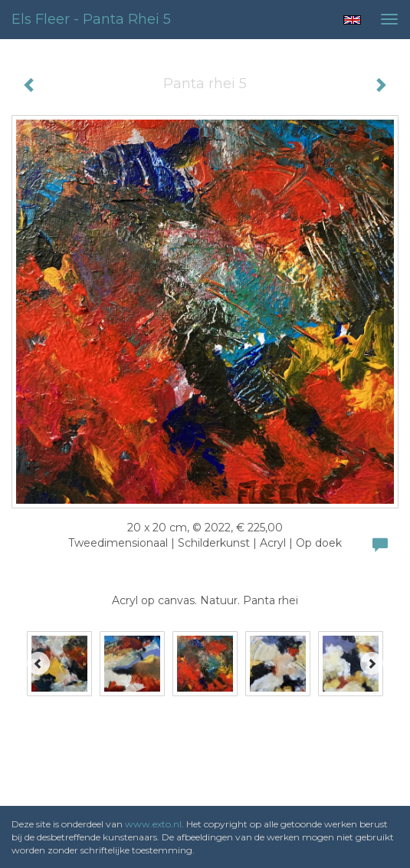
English (352, 20)
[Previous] (38, 663)
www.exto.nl (153, 824)
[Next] (372, 663)
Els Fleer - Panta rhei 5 (91, 19)
